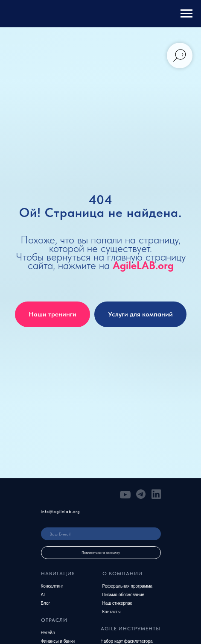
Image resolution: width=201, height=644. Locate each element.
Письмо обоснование (124, 595)
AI (43, 595)
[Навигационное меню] (186, 14)
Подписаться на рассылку (101, 553)
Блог (46, 603)
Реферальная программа (128, 586)
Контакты (112, 612)
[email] (101, 534)
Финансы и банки (58, 641)
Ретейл (48, 633)
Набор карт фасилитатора (127, 641)
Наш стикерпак (117, 603)
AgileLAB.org (143, 265)
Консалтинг (52, 586)
